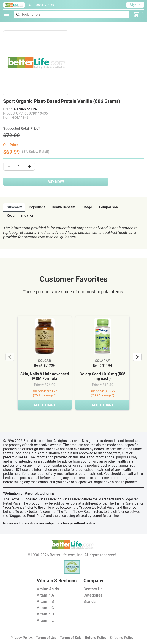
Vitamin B (45, 601)
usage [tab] (87, 207)
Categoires (93, 595)
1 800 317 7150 (41, 5)
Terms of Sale (71, 638)
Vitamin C (45, 608)
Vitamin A (45, 595)
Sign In (135, 5)
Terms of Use (46, 638)
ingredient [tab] (37, 207)
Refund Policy (96, 638)
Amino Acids (48, 589)
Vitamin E (45, 620)
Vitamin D (45, 614)
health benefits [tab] (64, 207)
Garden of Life (26, 109)
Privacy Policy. (22, 638)
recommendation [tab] (20, 215)
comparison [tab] (108, 207)
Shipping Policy (121, 638)
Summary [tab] (14, 207)
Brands (89, 601)
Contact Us (93, 589)
